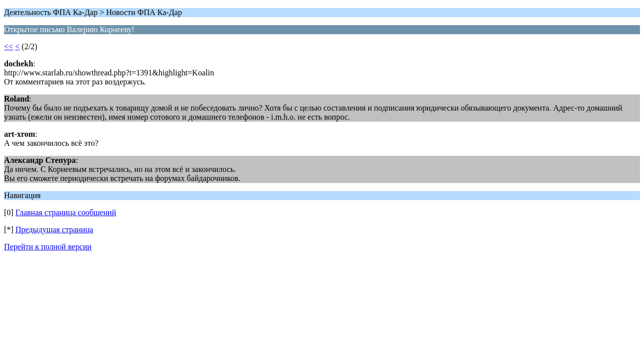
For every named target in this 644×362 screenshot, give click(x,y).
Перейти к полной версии (48, 247)
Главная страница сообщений (66, 212)
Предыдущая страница (54, 230)
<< (9, 47)
